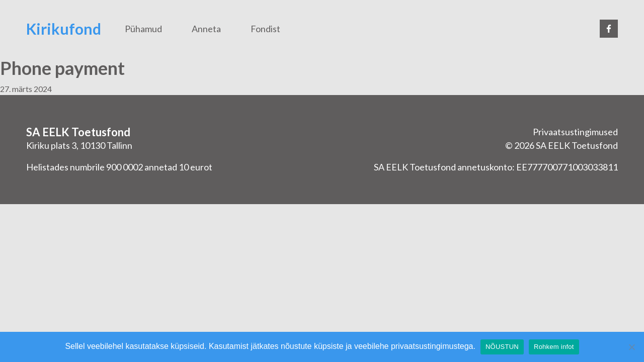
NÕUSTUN (502, 347)
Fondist (265, 29)
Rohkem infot (554, 347)
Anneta (206, 29)
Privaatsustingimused (575, 132)
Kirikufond (64, 29)
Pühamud (143, 29)
